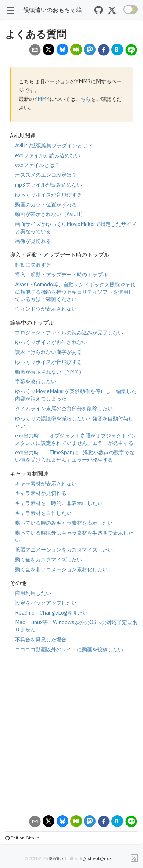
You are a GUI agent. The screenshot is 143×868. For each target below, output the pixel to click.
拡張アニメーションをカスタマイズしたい (64, 550)
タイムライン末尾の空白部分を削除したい (64, 408)
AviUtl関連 (23, 135)
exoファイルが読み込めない (48, 155)
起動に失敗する (33, 265)
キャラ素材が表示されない (46, 484)
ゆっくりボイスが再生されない (51, 342)
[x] (49, 50)
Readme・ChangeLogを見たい (51, 613)
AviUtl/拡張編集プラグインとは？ (54, 145)
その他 (18, 583)
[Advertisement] (69, 736)
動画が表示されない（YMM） (49, 372)
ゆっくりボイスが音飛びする (49, 195)
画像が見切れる (33, 241)
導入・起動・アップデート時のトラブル (60, 255)
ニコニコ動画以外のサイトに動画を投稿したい (69, 649)
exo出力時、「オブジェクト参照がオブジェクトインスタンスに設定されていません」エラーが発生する (76, 439)
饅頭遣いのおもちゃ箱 (53, 10)
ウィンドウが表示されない (46, 309)
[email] (35, 51)
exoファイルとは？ (37, 165)
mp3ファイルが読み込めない (49, 185)
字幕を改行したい (36, 381)
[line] (131, 51)
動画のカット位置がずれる (46, 204)
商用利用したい (33, 593)
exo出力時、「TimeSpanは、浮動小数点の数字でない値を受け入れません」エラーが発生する (75, 456)
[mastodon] (90, 50)
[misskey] (76, 50)
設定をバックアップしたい (46, 603)
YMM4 (42, 99)
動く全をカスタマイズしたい (49, 559)
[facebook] (103, 51)
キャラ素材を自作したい (43, 513)
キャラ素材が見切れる (41, 493)
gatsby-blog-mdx (97, 858)
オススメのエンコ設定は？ (46, 175)
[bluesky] (62, 50)
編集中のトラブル (32, 323)
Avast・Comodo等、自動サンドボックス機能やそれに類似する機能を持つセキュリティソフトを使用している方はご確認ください (75, 292)
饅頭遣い (56, 858)
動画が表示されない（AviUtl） (50, 214)
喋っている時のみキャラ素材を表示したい (64, 523)
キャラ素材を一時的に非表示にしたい (59, 503)
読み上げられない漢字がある (49, 352)
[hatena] (117, 50)
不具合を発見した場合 (41, 639)
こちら (83, 99)
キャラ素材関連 (29, 474)
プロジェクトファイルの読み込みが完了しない (69, 332)
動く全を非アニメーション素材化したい (61, 569)
